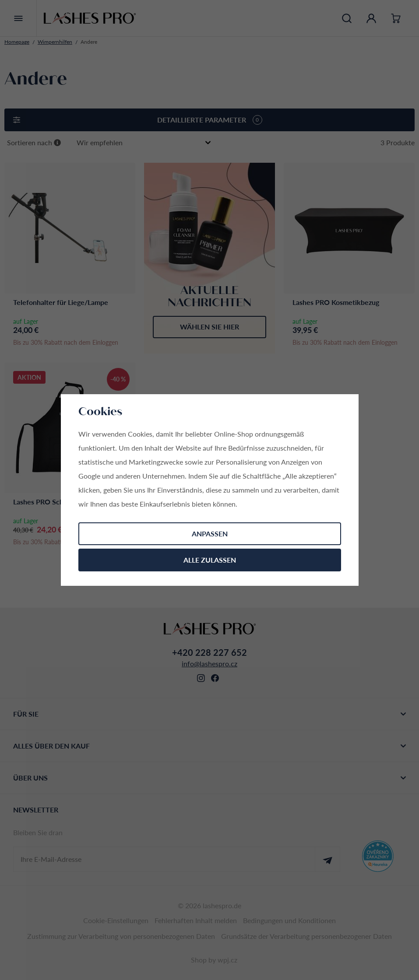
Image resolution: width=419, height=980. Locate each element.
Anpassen (210, 534)
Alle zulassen (210, 560)
